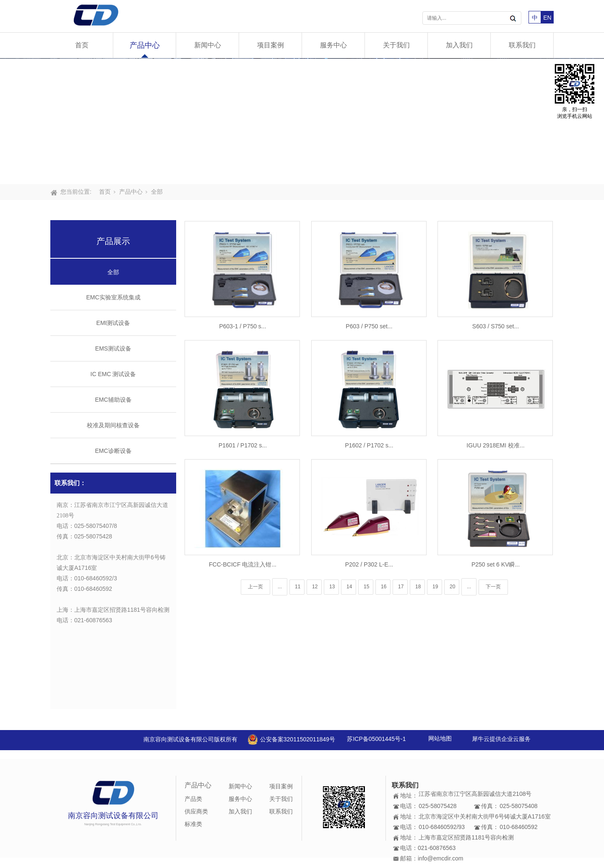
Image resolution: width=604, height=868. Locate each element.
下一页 (493, 587)
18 (418, 587)
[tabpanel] (302, 121)
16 (384, 587)
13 (332, 587)
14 (349, 587)
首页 (82, 45)
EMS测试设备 (113, 348)
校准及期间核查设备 (113, 425)
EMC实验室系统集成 (113, 297)
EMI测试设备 (113, 323)
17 (401, 587)
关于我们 (396, 45)
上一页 (255, 587)
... (280, 587)
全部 (157, 192)
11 (298, 587)
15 (366, 587)
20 (452, 587)
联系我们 (522, 45)
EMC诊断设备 (113, 451)
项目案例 (271, 45)
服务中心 (333, 45)
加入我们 (459, 45)
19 (435, 587)
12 (315, 587)
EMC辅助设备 (113, 400)
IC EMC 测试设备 (113, 374)
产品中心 (145, 45)
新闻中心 (208, 45)
